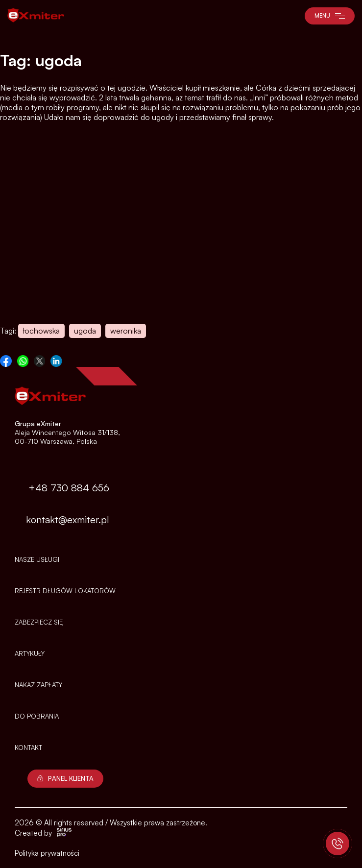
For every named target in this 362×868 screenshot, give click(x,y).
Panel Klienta (65, 778)
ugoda (85, 331)
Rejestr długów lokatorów (65, 591)
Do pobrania (37, 716)
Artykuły (30, 653)
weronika (126, 331)
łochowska (41, 331)
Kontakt (28, 747)
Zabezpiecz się (39, 622)
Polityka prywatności (47, 853)
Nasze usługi (37, 559)
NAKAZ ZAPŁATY (38, 685)
